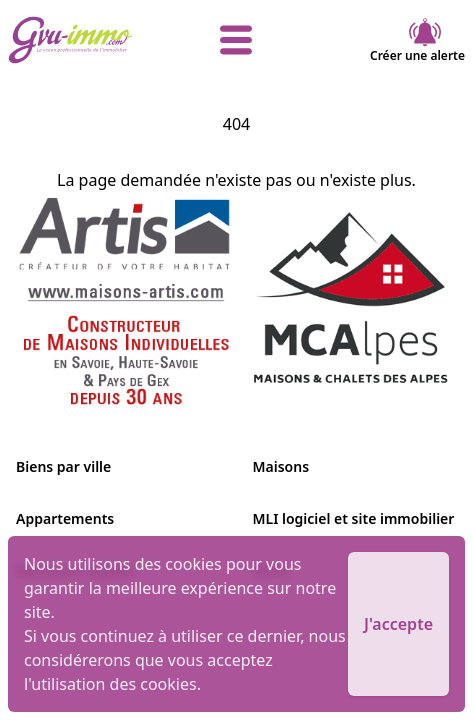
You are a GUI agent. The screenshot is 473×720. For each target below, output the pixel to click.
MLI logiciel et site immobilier (354, 518)
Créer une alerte (417, 40)
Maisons (281, 466)
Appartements (65, 518)
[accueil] (84, 40)
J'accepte (398, 624)
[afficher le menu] (236, 40)
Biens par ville (63, 466)
